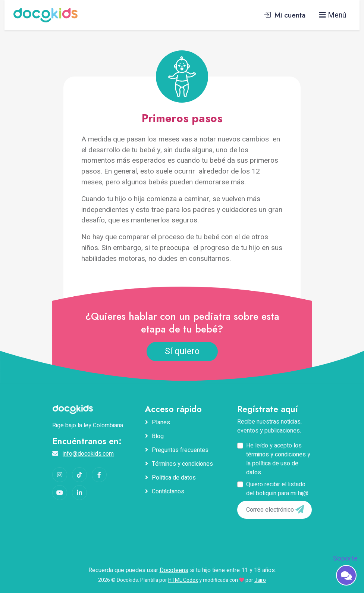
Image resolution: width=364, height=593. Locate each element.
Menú (333, 15)
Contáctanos (168, 491)
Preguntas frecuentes (180, 450)
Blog (158, 436)
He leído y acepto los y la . (278, 459)
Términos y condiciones (182, 464)
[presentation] (288, 534)
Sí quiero (182, 352)
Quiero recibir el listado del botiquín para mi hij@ (277, 489)
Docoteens (174, 570)
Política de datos (174, 478)
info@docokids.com (88, 454)
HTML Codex (183, 580)
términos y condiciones (276, 455)
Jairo (260, 580)
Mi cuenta (285, 15)
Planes (161, 422)
